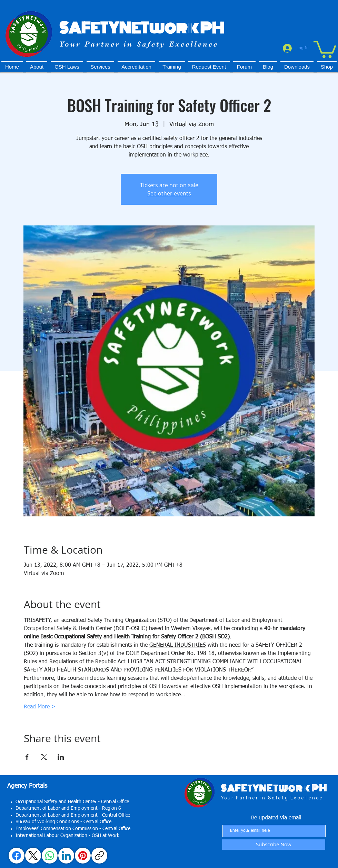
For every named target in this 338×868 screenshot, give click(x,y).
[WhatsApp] (50, 856)
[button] (325, 48)
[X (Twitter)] (33, 856)
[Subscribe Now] (274, 845)
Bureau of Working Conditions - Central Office (63, 822)
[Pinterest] (83, 856)
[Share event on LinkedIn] (61, 757)
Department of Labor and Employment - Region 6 (68, 808)
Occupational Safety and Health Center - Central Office (72, 802)
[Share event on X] (44, 757)
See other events (169, 193)
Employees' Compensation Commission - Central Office (73, 829)
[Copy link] (99, 856)
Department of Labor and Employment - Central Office (73, 815)
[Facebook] (17, 856)
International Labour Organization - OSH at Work (67, 836)
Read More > (40, 707)
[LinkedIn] (66, 856)
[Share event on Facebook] (27, 757)
